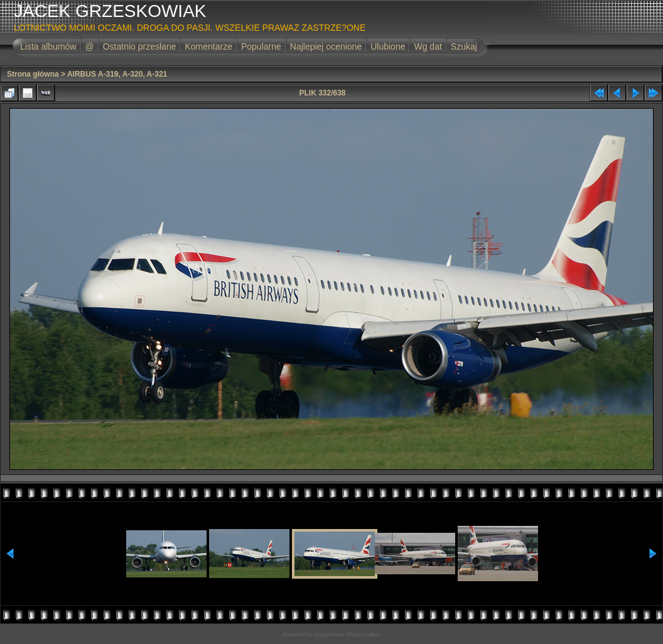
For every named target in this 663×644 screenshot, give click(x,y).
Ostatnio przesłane (140, 46)
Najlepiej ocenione (326, 46)
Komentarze (208, 46)
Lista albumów (48, 46)
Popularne (261, 46)
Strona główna (33, 74)
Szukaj (464, 46)
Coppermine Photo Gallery (347, 635)
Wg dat (428, 46)
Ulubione (388, 46)
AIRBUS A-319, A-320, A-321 (117, 74)
